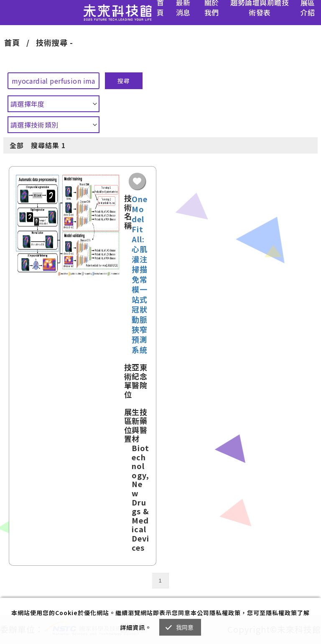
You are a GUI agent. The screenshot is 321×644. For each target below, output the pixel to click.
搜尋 (124, 81)
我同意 (185, 627)
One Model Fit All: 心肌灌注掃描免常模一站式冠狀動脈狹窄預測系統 (140, 274)
